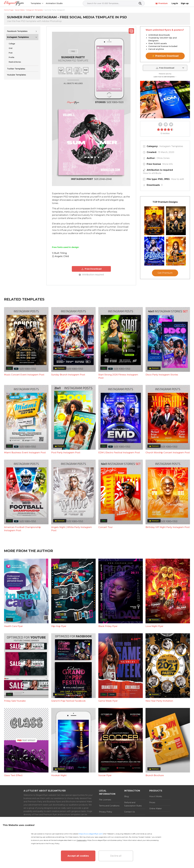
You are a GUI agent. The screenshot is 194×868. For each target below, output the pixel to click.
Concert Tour (105, 576)
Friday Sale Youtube (15, 749)
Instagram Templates (18, 37)
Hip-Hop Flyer (59, 675)
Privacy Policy (54, 843)
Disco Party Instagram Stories (162, 423)
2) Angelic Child (60, 256)
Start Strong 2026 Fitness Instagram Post (118, 425)
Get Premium (165, 331)
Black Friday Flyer (108, 675)
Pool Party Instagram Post (66, 501)
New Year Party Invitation (159, 749)
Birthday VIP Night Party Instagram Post (168, 576)
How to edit (178, 179)
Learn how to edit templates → (165, 77)
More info (168, 164)
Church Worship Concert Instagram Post (168, 501)
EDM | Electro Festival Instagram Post (119, 501)
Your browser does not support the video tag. (165, 100)
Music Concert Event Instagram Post (24, 423)
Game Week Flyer (108, 749)
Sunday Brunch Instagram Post (68, 423)
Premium (161, 3)
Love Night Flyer (154, 675)
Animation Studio (54, 3)
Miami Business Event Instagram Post (25, 501)
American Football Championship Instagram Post (22, 577)
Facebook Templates (17, 31)
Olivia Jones (163, 158)
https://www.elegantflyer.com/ (91, 834)
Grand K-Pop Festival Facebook (68, 749)
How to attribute (152, 173)
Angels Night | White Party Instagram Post (72, 577)
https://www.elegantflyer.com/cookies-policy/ (105, 840)
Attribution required (91, 275)
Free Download (91, 269)
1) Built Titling (59, 253)
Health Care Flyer (13, 675)
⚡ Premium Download (165, 56)
